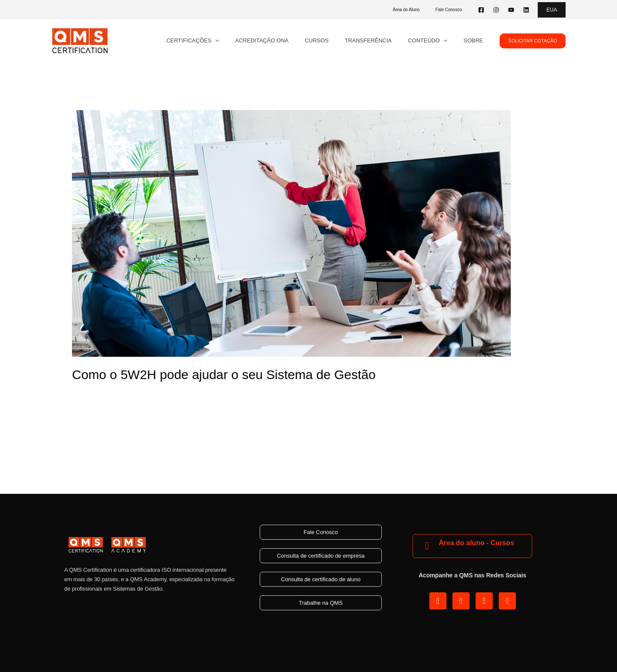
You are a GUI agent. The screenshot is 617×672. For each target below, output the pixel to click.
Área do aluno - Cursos (476, 543)
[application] (243, 41)
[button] (552, 10)
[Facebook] (481, 10)
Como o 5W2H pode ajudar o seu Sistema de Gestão (224, 375)
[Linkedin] (526, 10)
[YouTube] (511, 10)
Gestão (101, 394)
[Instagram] (496, 10)
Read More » (92, 434)
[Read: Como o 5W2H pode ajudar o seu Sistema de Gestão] (291, 233)
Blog (79, 394)
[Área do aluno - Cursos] (427, 546)
